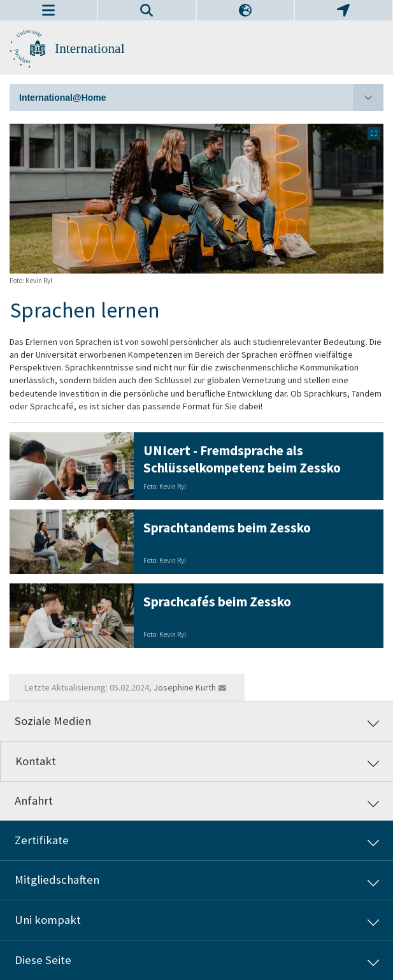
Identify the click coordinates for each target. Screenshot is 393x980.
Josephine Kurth (185, 687)
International (90, 48)
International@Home (201, 98)
